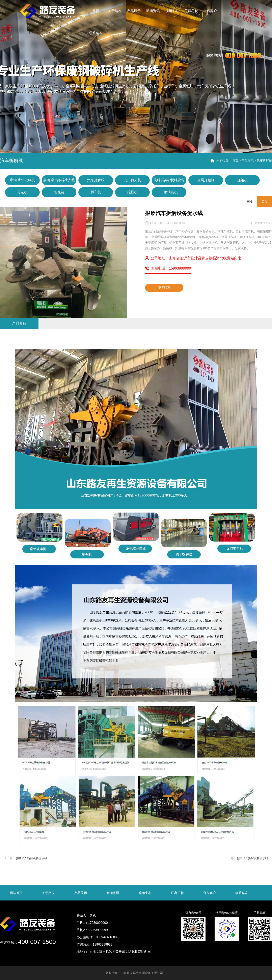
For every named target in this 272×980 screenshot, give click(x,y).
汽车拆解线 (264, 161)
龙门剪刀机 (132, 180)
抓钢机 (242, 180)
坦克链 (59, 192)
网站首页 (16, 893)
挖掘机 (132, 192)
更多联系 (164, 288)
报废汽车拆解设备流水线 (32, 858)
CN (264, 202)
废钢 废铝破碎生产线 (59, 180)
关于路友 (48, 893)
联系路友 (242, 893)
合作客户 (210, 893)
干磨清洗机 (169, 192)
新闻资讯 (113, 893)
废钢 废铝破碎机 (22, 180)
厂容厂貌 (177, 893)
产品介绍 (19, 323)
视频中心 (145, 893)
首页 (235, 161)
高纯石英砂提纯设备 (169, 180)
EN (249, 202)
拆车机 (96, 192)
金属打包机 (206, 180)
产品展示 (248, 161)
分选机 (22, 192)
